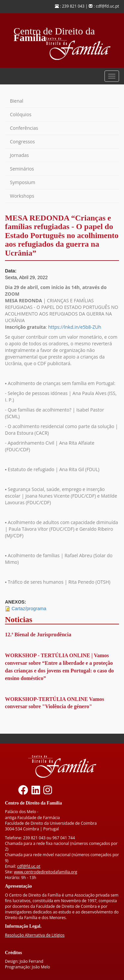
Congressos (22, 142)
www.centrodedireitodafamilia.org (45, 872)
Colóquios (21, 114)
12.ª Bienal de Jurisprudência (38, 635)
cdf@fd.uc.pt (29, 866)
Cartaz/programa (29, 609)
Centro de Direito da (54, 29)
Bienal (17, 101)
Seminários (22, 169)
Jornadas (19, 155)
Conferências (24, 128)
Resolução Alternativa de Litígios (35, 935)
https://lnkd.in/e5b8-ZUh (75, 327)
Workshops (22, 196)
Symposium (22, 182)
